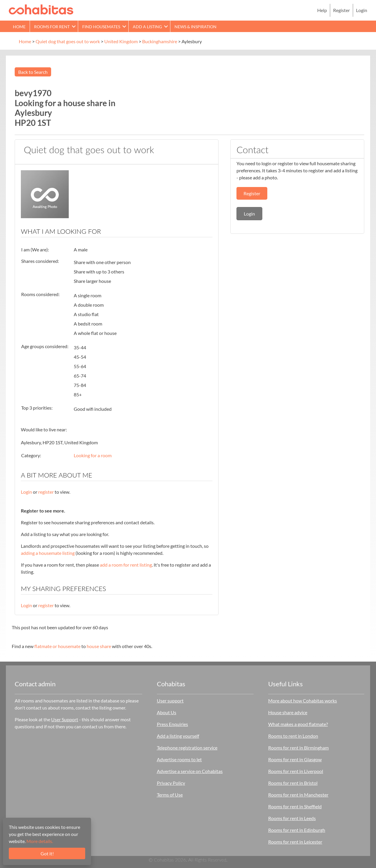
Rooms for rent (52, 27)
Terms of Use (170, 795)
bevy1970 (33, 93)
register (46, 492)
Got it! (47, 853)
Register (341, 10)
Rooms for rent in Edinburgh (297, 830)
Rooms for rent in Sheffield (295, 806)
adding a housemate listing (48, 553)
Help (322, 10)
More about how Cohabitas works (303, 701)
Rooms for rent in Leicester (295, 842)
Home (19, 27)
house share (99, 646)
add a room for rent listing (126, 565)
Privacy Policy (171, 783)
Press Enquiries (172, 724)
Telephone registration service (187, 748)
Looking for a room (93, 455)
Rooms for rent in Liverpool (296, 771)
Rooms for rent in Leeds (292, 818)
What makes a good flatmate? (298, 724)
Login (362, 10)
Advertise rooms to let (179, 759)
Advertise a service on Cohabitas (190, 771)
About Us (167, 712)
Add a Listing (147, 27)
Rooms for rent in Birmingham (298, 748)
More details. (40, 841)
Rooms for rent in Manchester (298, 795)
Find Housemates (101, 27)
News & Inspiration (195, 27)
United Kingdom (121, 41)
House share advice (288, 712)
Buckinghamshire (160, 41)
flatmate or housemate (57, 646)
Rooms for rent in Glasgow (295, 759)
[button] (74, 26)
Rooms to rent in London (293, 736)
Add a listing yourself (178, 736)
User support (170, 701)
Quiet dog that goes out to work (68, 41)
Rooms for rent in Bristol (293, 783)
